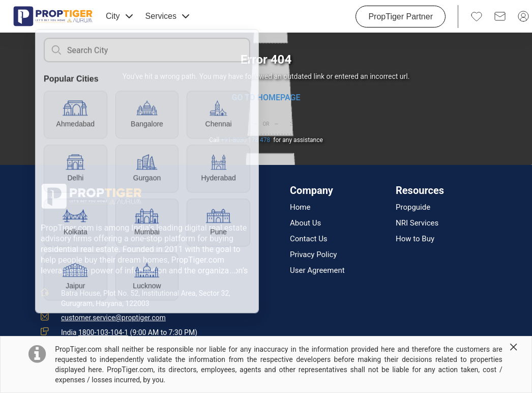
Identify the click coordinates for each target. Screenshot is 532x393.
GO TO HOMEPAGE (266, 97)
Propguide (413, 207)
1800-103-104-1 (103, 332)
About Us (305, 223)
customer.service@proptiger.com (113, 318)
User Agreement (317, 271)
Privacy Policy (313, 255)
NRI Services (417, 223)
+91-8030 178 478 (245, 140)
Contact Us (309, 239)
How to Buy (415, 239)
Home (300, 207)
